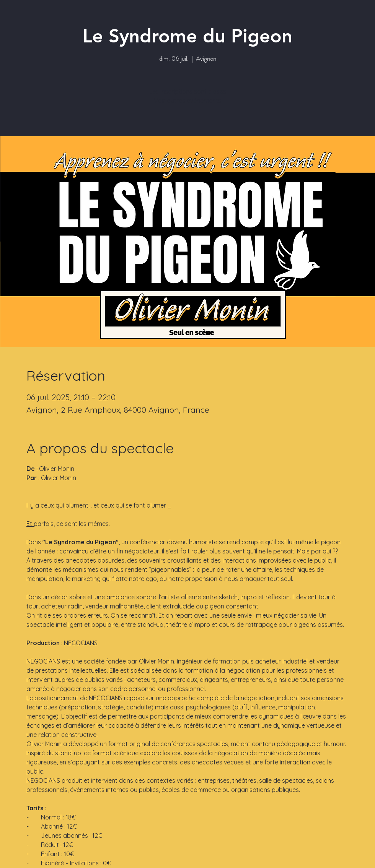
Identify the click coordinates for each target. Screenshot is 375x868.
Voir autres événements (187, 101)
